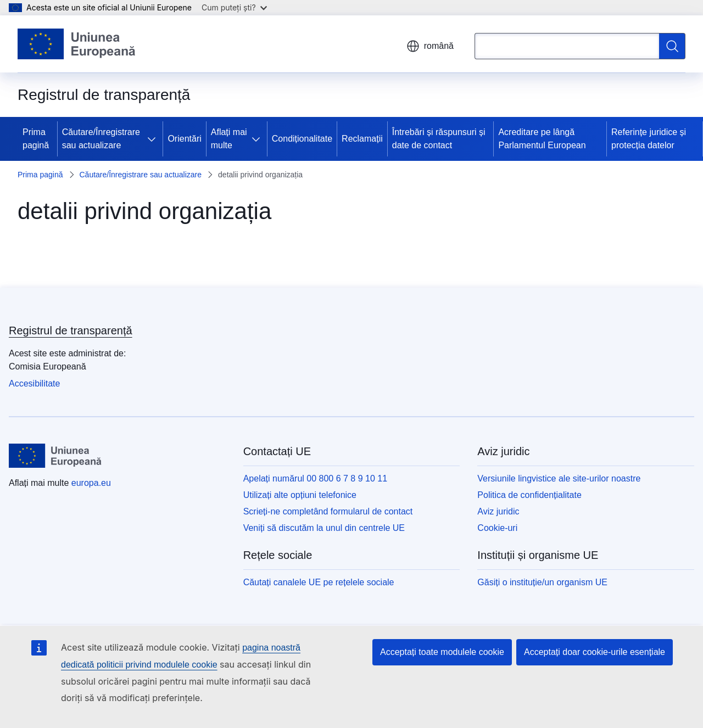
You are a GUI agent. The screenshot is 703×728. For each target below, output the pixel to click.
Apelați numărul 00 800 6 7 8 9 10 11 (315, 478)
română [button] (430, 46)
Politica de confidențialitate (529, 495)
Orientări (184, 139)
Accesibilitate (34, 383)
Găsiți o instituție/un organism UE (542, 582)
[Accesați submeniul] (154, 139)
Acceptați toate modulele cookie (442, 652)
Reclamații (362, 139)
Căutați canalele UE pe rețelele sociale (319, 582)
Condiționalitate (302, 139)
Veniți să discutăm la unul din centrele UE (324, 528)
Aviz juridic (498, 511)
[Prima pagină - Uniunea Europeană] (77, 44)
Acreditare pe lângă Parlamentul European (542, 139)
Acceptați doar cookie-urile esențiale (595, 652)
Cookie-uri (497, 528)
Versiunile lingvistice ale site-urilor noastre (559, 478)
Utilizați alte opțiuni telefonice (300, 495)
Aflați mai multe (229, 139)
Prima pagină (36, 139)
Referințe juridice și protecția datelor (649, 139)
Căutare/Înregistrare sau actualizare (101, 139)
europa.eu (91, 483)
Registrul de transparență (71, 331)
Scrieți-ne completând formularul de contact (328, 511)
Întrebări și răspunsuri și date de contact (439, 139)
